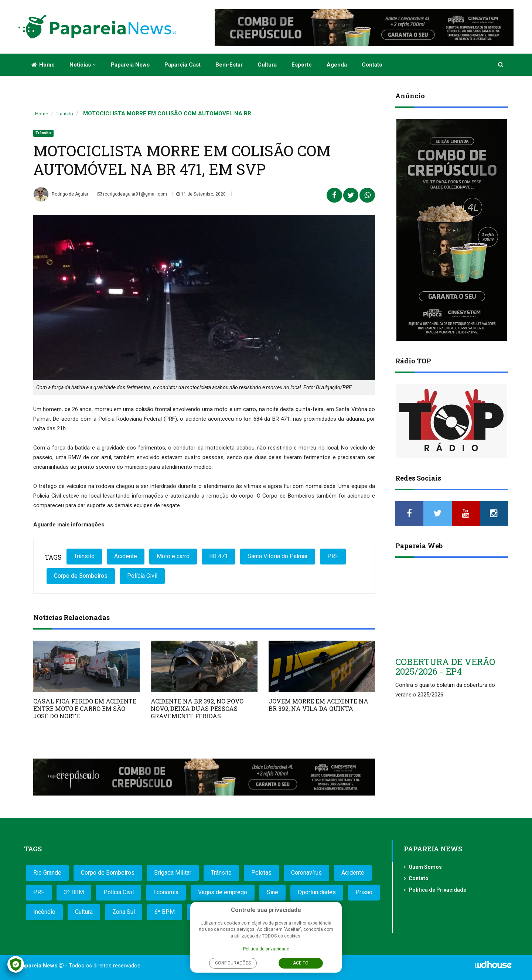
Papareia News (130, 65)
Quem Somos (425, 867)
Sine (272, 892)
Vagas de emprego (223, 892)
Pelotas (261, 873)
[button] (501, 65)
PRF (333, 556)
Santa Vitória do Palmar (278, 556)
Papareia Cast (183, 65)
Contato (372, 65)
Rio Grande (47, 873)
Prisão (364, 892)
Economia (166, 892)
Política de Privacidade (437, 890)
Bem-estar (229, 65)
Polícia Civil (142, 576)
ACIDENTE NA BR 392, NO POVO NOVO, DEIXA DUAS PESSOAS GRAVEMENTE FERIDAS (197, 708)
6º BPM (165, 912)
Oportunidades (317, 892)
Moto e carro (173, 556)
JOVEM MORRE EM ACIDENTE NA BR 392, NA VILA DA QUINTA (318, 705)
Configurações (233, 963)
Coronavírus (306, 873)
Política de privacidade (266, 949)
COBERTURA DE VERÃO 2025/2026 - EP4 (445, 667)
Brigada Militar (173, 873)
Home (43, 65)
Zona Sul (124, 912)
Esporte (302, 65)
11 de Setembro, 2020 (201, 194)
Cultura (267, 65)
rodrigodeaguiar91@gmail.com (132, 194)
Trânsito (64, 114)
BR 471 (219, 556)
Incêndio (44, 912)
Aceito (301, 963)
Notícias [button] (83, 65)
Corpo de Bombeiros (81, 576)
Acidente (126, 556)
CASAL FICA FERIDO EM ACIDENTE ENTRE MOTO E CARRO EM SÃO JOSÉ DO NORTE (85, 708)
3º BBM (74, 892)
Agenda (337, 65)
